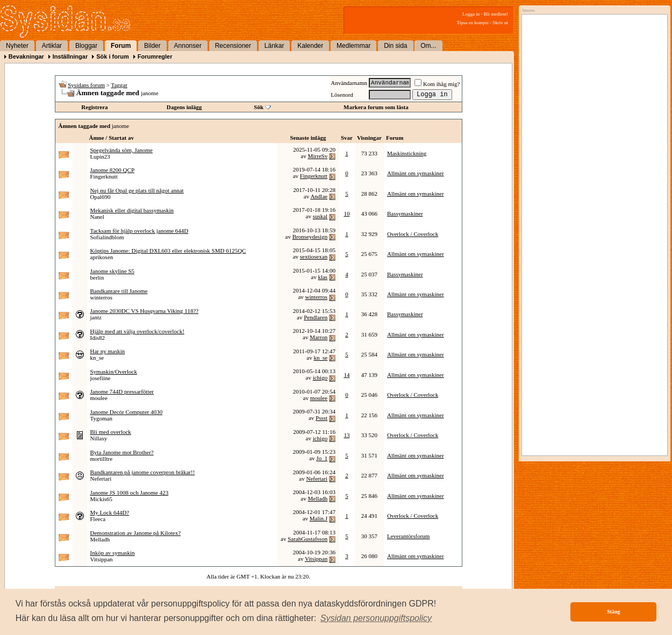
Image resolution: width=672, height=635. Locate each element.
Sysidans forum (86, 85)
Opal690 (101, 197)
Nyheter (17, 46)
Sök (259, 107)
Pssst (321, 418)
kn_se (97, 358)
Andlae (319, 196)
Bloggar (86, 46)
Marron (319, 337)
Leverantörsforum (408, 536)
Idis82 (98, 338)
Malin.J (319, 518)
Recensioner (233, 46)
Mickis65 (102, 499)
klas (323, 277)
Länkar (274, 46)
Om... (428, 46)
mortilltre (102, 459)
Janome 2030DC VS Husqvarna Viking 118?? (145, 311)
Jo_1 (322, 458)
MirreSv (317, 156)
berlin (97, 277)
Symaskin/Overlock (114, 372)
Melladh (317, 498)
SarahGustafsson (308, 539)
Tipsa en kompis (473, 23)
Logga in (471, 14)
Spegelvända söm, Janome (121, 150)
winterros (102, 297)
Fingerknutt (104, 176)
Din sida (395, 46)
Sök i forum (113, 56)
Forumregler (155, 56)
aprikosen (102, 257)
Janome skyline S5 (113, 271)
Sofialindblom (107, 237)
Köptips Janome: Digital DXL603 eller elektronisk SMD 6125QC (168, 251)
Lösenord (342, 95)
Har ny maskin (108, 351)
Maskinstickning (407, 153)
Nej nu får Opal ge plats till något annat (137, 190)
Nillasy (99, 438)
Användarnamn (349, 83)
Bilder (152, 46)
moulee (99, 398)
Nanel (97, 217)
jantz (96, 317)
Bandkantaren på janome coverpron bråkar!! (143, 472)
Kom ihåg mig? (437, 84)
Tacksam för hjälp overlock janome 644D (140, 231)
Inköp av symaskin (113, 553)
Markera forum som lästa (376, 107)
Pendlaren (316, 317)
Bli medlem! (496, 14)
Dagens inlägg (184, 107)
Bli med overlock (111, 432)
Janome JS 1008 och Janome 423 (130, 493)
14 (346, 375)
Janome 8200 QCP (113, 170)
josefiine (101, 378)
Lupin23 (100, 156)
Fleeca (98, 519)
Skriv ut (500, 23)
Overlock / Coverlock (413, 234)
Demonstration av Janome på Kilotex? (136, 533)
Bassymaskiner (405, 213)
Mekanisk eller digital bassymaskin (132, 210)
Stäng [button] (613, 612)
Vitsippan (102, 559)
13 (346, 435)
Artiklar (52, 46)
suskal (320, 216)
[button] (376, 618)
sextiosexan (314, 256)
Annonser (188, 46)
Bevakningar (26, 56)
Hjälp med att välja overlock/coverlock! (137, 331)
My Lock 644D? (110, 512)
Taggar (119, 85)
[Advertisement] (592, 127)
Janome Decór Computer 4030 (127, 412)
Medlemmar (353, 46)
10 (346, 213)
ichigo (320, 377)
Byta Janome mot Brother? (122, 452)
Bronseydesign (310, 237)
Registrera (94, 107)
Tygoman (101, 418)
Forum (121, 46)
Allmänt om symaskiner (416, 173)
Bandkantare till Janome (119, 291)
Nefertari (101, 479)
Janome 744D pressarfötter (122, 391)
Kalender (310, 46)
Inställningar (70, 56)
